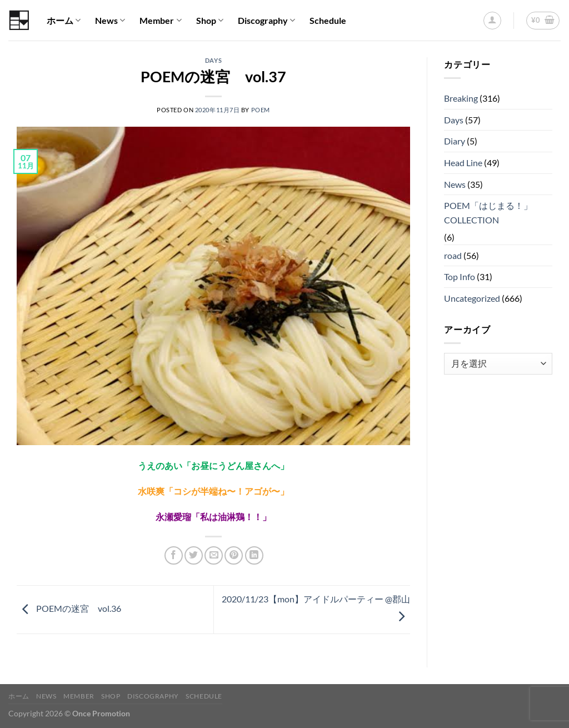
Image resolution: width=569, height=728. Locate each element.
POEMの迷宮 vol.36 (69, 608)
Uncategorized (472, 298)
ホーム (64, 21)
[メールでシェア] (214, 555)
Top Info (460, 276)
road (453, 255)
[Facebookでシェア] (174, 555)
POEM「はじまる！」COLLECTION (488, 213)
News (110, 21)
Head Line (463, 163)
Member (160, 21)
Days (213, 60)
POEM (261, 110)
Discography (266, 21)
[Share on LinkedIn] (254, 555)
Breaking (461, 98)
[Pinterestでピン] (234, 555)
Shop (210, 21)
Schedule (328, 20)
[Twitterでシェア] (194, 555)
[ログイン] (492, 21)
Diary (455, 141)
